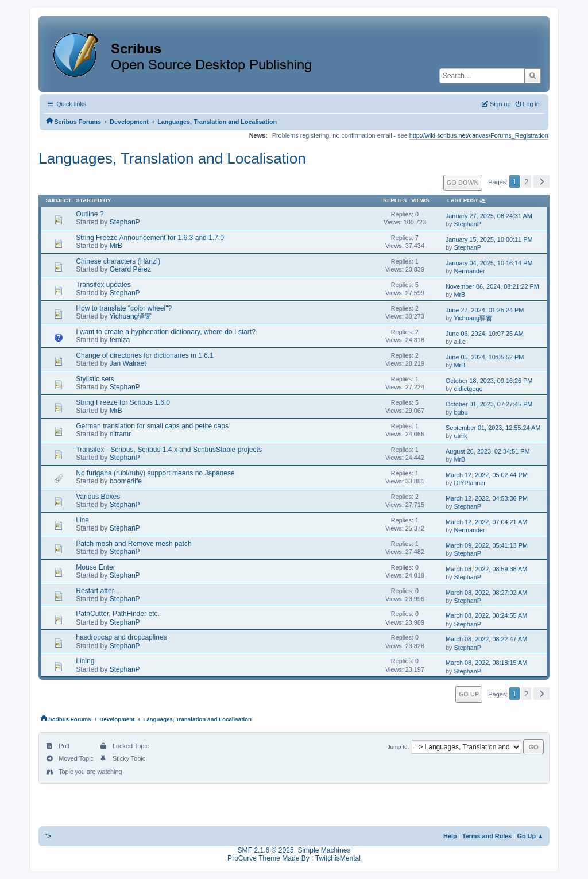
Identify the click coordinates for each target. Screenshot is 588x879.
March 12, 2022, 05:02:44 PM (487, 475)
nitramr (121, 434)
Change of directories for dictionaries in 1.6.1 (145, 355)
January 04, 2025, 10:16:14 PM (489, 263)
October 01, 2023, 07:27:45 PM (489, 404)
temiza (120, 340)
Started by (93, 200)
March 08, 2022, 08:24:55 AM (486, 615)
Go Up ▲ (530, 836)
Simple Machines (324, 850)
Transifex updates (103, 285)
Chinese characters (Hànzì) (118, 261)
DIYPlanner (470, 483)
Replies (395, 200)
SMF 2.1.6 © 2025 (266, 850)
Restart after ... (99, 591)
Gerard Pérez (131, 269)
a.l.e (460, 342)
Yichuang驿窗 (130, 316)
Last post (469, 200)
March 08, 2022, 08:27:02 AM (486, 593)
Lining (85, 661)
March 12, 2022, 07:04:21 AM (486, 522)
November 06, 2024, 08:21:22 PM (492, 286)
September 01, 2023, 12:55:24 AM (493, 428)
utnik (460, 436)
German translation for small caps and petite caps (152, 426)
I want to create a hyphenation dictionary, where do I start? (166, 332)
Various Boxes (98, 497)
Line (82, 520)
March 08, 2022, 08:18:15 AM (486, 663)
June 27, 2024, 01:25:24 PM (485, 310)
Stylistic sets (95, 379)
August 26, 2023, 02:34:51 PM (488, 451)
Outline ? (90, 214)
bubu (461, 412)
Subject (58, 200)
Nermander (469, 271)
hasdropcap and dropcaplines (121, 637)
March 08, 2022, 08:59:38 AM (486, 569)
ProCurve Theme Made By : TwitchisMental (294, 858)
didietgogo (468, 389)
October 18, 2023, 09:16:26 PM (489, 381)
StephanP (125, 222)
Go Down (463, 182)
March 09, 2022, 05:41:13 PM (487, 545)
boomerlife (126, 481)
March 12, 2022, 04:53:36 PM (487, 498)
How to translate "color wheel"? (124, 308)
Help (450, 836)
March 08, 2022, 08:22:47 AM (486, 639)
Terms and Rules (487, 836)
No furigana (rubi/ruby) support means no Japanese (155, 473)
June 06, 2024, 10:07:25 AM (485, 334)
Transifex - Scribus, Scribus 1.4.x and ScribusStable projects (169, 450)
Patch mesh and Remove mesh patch (134, 544)
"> (48, 836)
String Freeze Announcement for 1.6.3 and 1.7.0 (150, 238)
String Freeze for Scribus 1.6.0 (123, 402)
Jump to (398, 747)
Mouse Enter (95, 567)
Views (420, 200)
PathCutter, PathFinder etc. (118, 614)
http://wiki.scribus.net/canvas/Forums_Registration (479, 135)
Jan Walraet (128, 363)
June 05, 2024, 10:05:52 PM (485, 357)
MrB (116, 246)
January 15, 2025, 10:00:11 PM (489, 239)
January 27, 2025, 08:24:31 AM (489, 216)
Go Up (469, 694)
